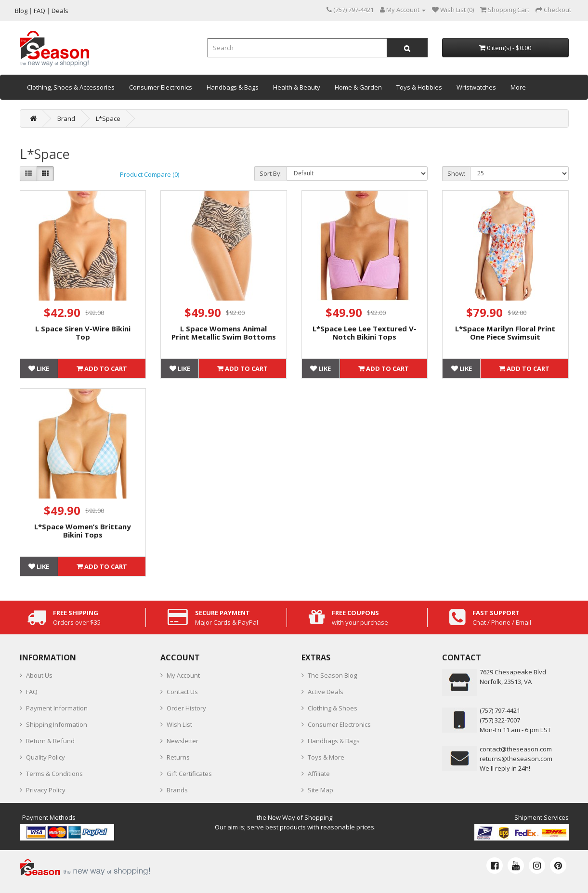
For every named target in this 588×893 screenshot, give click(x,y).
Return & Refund (50, 741)
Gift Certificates (189, 774)
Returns (178, 757)
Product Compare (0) (150, 174)
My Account (183, 675)
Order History (186, 708)
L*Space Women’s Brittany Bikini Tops (83, 531)
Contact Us (182, 692)
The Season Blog (332, 675)
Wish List (179, 724)
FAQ (32, 692)
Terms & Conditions (54, 774)
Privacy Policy (46, 790)
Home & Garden (358, 87)
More (518, 87)
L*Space (108, 118)
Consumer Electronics (161, 87)
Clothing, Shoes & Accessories (71, 87)
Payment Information (57, 708)
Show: (456, 173)
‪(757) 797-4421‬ (500, 710)
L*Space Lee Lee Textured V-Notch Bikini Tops (365, 333)
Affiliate (319, 774)
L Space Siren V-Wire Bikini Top (83, 333)
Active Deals (326, 692)
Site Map (320, 790)
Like (39, 368)
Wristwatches (476, 87)
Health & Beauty (297, 87)
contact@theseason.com (516, 749)
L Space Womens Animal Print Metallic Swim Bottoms (224, 333)
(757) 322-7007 (500, 720)
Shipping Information (57, 724)
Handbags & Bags (233, 87)
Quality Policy (46, 757)
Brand (66, 118)
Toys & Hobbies (419, 87)
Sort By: (271, 173)
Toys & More (326, 757)
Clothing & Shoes (333, 708)
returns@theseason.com (516, 759)
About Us (39, 675)
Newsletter (183, 741)
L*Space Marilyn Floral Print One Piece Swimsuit (505, 333)
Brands (177, 790)
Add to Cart (102, 368)
